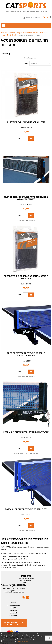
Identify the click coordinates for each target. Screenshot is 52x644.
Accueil (13, 602)
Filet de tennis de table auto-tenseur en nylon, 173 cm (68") (26, 198)
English (44, 12)
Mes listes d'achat (14, 12)
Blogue (14, 608)
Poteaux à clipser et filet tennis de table (26, 432)
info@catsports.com (17, 592)
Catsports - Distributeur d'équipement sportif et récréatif (19, 33)
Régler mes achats (31, 12)
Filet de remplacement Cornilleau (26, 122)
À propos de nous (14, 605)
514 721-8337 (16, 588)
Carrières (14, 610)
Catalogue (44, 33)
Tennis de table (12, 35)
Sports (3, 35)
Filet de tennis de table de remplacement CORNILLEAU (26, 277)
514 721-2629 (14, 585)
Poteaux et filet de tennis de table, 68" (26, 509)
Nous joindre (14, 613)
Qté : (20, 138)
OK (49, 638)
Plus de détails (23, 642)
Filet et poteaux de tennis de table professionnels (26, 354)
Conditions (14, 616)
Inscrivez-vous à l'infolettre (14, 623)
